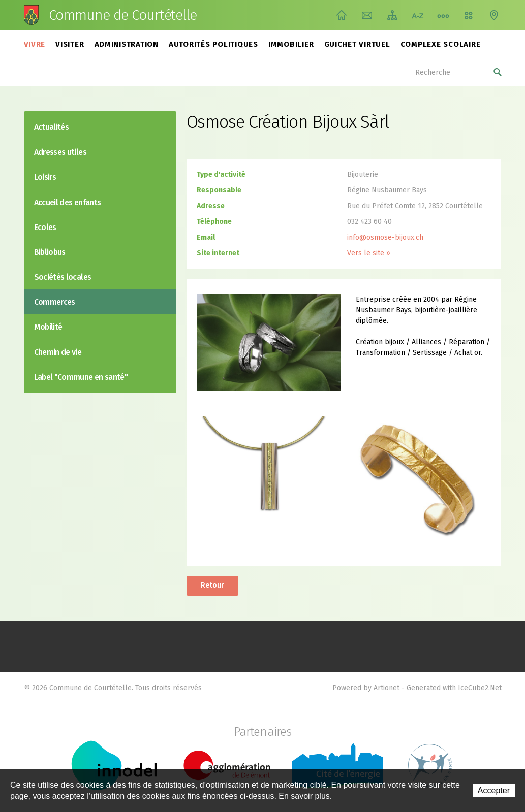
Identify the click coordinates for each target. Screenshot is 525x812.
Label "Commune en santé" (81, 377)
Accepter (494, 790)
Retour (212, 585)
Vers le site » (369, 253)
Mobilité (48, 327)
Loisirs (45, 177)
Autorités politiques (213, 44)
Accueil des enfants (68, 202)
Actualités (52, 127)
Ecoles (45, 227)
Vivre (35, 44)
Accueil (342, 15)
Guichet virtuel (357, 44)
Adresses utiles (60, 152)
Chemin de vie (443, 15)
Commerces (55, 302)
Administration (127, 44)
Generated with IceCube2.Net (454, 688)
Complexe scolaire (441, 44)
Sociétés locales (63, 277)
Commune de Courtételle (123, 15)
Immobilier (291, 44)
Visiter (70, 44)
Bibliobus (50, 252)
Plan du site (392, 15)
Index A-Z (418, 15)
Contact (367, 15)
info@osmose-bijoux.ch (385, 237)
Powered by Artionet (366, 688)
